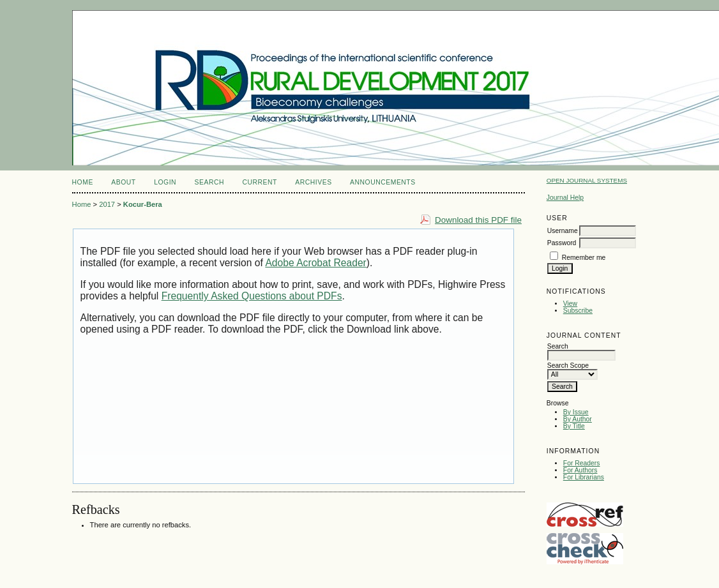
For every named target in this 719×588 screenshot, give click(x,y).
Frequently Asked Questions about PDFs (252, 296)
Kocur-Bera (143, 204)
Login (165, 182)
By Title (574, 426)
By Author (578, 419)
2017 (107, 204)
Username (563, 231)
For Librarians (584, 477)
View (570, 304)
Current (259, 182)
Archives (313, 182)
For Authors (580, 470)
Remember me (584, 258)
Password (562, 243)
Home (83, 182)
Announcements (383, 182)
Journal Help (565, 198)
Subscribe (578, 311)
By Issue (576, 412)
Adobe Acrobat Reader (315, 263)
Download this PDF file (478, 220)
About (123, 182)
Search (209, 182)
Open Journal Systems (587, 180)
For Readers (582, 463)
